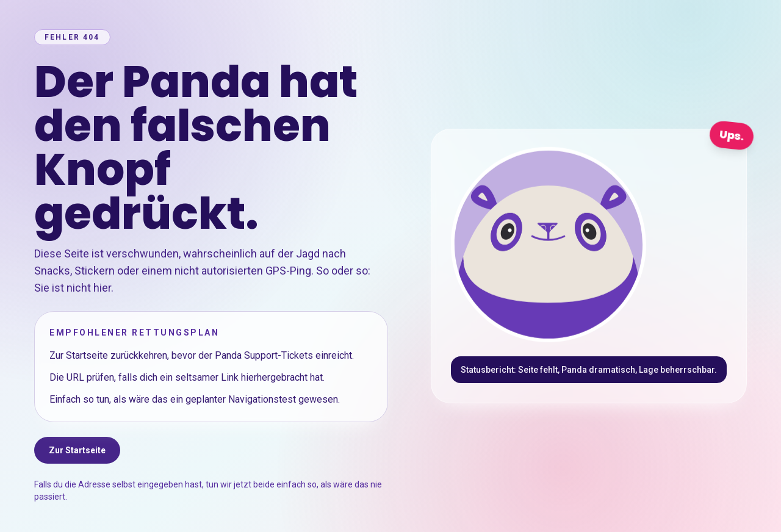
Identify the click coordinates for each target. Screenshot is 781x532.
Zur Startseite (77, 450)
